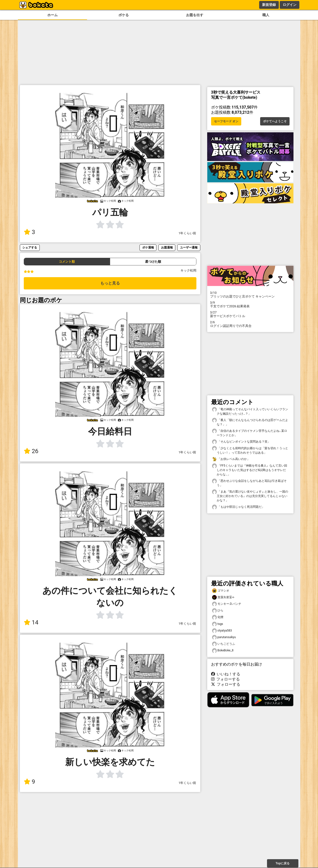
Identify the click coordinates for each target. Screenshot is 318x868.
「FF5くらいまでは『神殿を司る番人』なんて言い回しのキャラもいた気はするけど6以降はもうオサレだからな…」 (250, 470)
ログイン (290, 5)
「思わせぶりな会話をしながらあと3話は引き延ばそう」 (249, 483)
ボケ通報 (148, 247)
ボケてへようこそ (275, 121)
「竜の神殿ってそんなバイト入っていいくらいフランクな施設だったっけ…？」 (250, 411)
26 (31, 451)
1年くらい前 (187, 233)
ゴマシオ (221, 591)
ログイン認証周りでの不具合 (250, 324)
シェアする (30, 247)
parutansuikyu (224, 637)
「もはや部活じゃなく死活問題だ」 (238, 507)
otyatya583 (222, 631)
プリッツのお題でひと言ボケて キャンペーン (250, 295)
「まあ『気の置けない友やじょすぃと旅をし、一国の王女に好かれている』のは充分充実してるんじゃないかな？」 (250, 496)
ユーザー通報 (189, 247)
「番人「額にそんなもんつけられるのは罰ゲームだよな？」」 (250, 422)
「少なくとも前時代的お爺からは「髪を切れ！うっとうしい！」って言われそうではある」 (250, 450)
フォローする (226, 679)
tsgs (218, 624)
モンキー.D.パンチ (227, 604)
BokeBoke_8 (223, 651)
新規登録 (269, 5)
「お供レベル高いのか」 (231, 459)
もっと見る (110, 283)
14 (31, 622)
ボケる (124, 15)
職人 (266, 15)
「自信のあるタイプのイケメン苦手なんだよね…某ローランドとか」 (250, 433)
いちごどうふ (224, 644)
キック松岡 (188, 270)
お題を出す (195, 15)
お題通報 (167, 247)
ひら (218, 611)
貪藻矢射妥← (223, 597)
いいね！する (226, 674)
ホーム (52, 15)
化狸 (218, 617)
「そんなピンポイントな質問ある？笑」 (241, 442)
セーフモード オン (226, 121)
